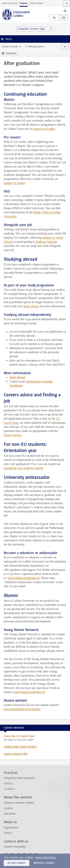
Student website (10, 47)
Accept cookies (17, 863)
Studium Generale (46, 242)
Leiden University (10, 3)
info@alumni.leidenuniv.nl (24, 578)
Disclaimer (10, 814)
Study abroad (17, 377)
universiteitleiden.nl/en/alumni (22, 709)
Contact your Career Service (20, 747)
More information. (46, 858)
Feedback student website (19, 803)
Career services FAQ (15, 754)
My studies (27, 47)
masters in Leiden (44, 129)
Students (24, 3)
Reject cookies (45, 863)
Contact (8, 784)
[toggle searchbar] (65, 11)
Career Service (13, 435)
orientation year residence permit (23, 468)
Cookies (8, 808)
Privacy (8, 833)
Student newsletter (15, 847)
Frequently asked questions (19, 778)
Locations (9, 789)
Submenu (11, 53)
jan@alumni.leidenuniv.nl (30, 692)
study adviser (31, 306)
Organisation (11, 828)
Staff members (36, 3)
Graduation (42, 47)
